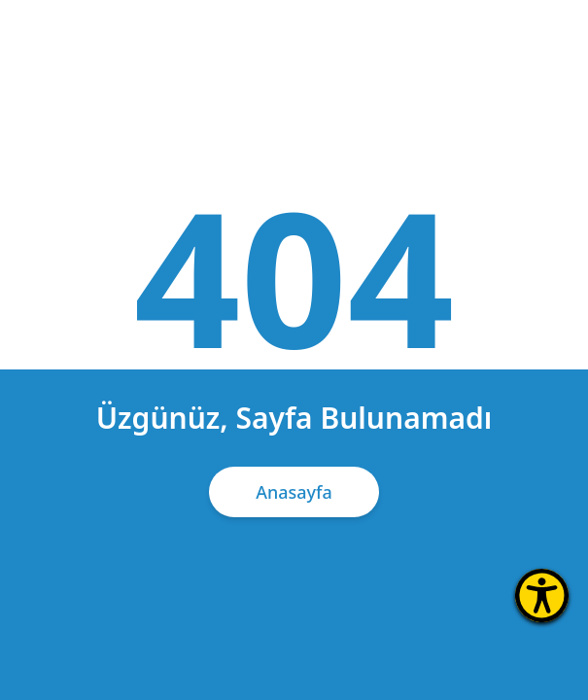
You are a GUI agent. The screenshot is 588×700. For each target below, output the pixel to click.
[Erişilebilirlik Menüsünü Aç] (542, 595)
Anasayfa (294, 492)
